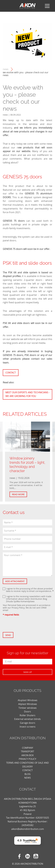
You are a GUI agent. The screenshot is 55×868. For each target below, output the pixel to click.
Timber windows (28, 708)
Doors (27, 712)
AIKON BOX (27, 755)
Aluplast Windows (28, 700)
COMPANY (28, 748)
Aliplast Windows (28, 704)
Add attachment (15, 581)
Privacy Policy (18, 608)
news (6, 69)
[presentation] (25, 624)
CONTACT (27, 770)
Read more (18, 494)
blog (28, 774)
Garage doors (28, 723)
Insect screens (28, 727)
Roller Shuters (27, 715)
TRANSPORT (27, 751)
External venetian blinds (27, 719)
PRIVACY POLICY (27, 759)
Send (8, 635)
